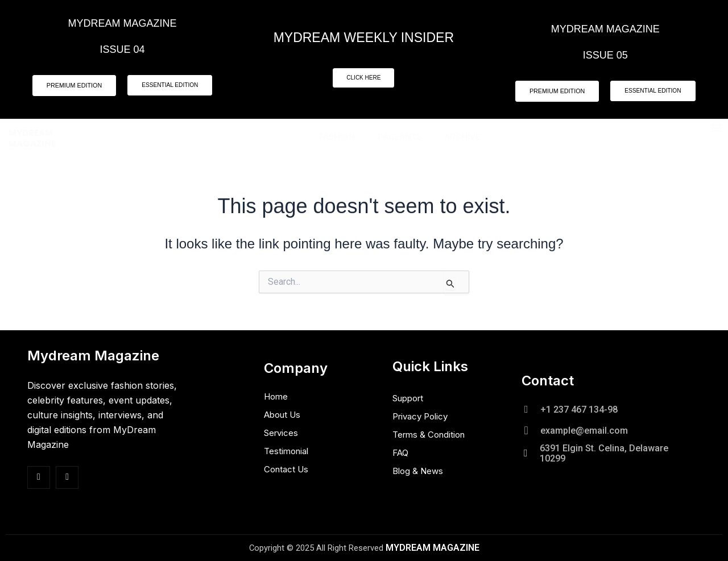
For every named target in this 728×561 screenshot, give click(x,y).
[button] (717, 129)
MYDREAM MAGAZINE (32, 139)
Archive (462, 138)
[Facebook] (39, 477)
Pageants (400, 138)
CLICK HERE (363, 78)
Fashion (337, 138)
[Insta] (67, 477)
